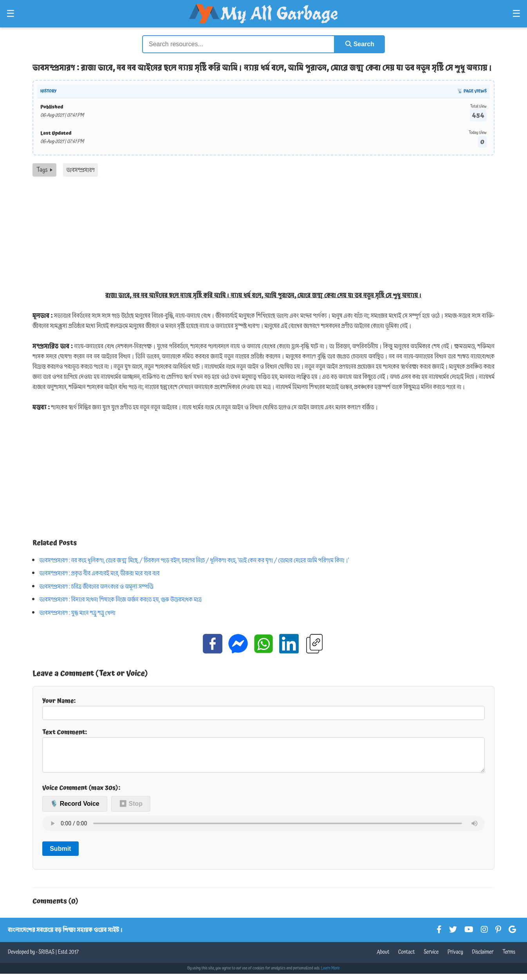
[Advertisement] (263, 235)
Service (431, 958)
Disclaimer (483, 958)
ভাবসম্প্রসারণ (80, 170)
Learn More (330, 975)
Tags (44, 170)
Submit (60, 855)
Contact (407, 958)
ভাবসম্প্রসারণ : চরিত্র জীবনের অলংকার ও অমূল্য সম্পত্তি (97, 587)
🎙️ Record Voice (75, 810)
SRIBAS (46, 958)
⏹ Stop (131, 810)
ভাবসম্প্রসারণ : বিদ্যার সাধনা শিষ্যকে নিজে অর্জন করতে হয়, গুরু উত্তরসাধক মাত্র (121, 599)
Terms (509, 958)
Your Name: (263, 708)
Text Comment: (263, 753)
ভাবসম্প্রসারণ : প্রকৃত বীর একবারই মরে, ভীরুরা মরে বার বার (100, 573)
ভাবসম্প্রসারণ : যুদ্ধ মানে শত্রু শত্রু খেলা (78, 613)
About (383, 958)
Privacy (455, 958)
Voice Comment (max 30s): (81, 794)
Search (360, 44)
